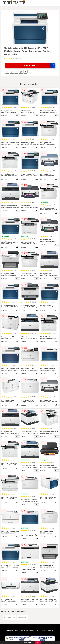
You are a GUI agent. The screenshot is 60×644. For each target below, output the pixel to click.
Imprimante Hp (9, 618)
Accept (38, 642)
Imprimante (22, 618)
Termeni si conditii (13, 631)
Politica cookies (48, 631)
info (17, 116)
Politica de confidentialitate (31, 631)
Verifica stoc (39, 65)
